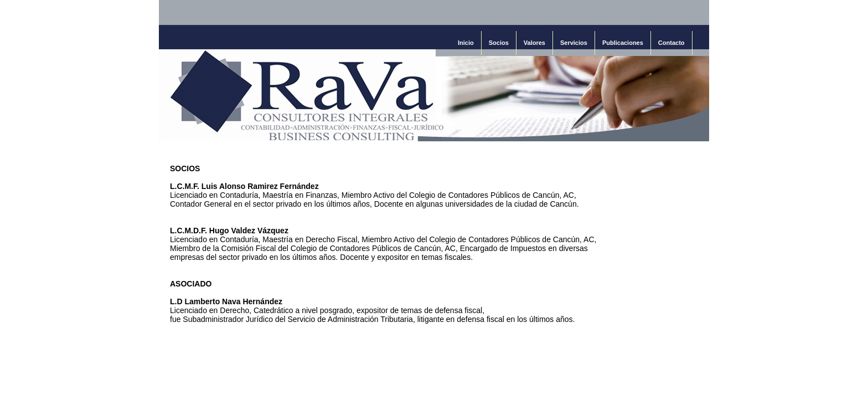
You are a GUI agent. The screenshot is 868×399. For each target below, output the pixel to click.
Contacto (671, 43)
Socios (499, 43)
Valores (534, 43)
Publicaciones (623, 43)
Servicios (574, 43)
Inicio (466, 43)
